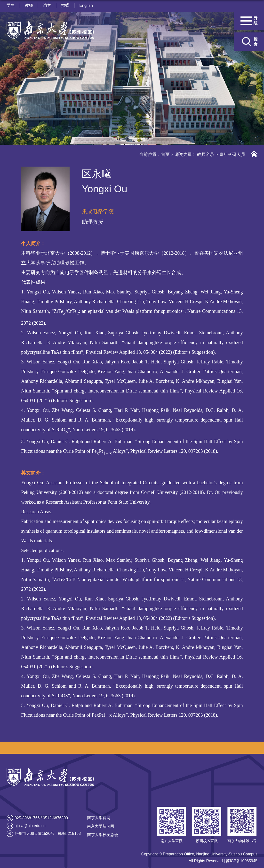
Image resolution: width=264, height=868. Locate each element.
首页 (165, 154)
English (86, 5)
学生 (11, 5)
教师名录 (206, 154)
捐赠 (65, 5)
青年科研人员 (232, 154)
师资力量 (183, 154)
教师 (29, 5)
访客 (47, 5)
